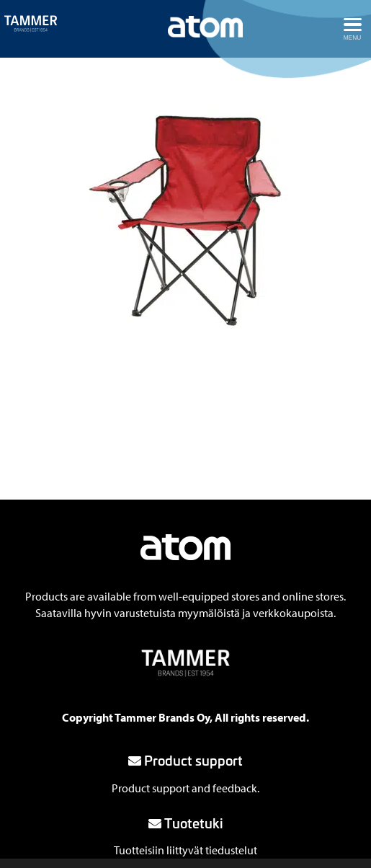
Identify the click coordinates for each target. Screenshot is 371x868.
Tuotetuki (186, 823)
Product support (185, 760)
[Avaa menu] (352, 29)
